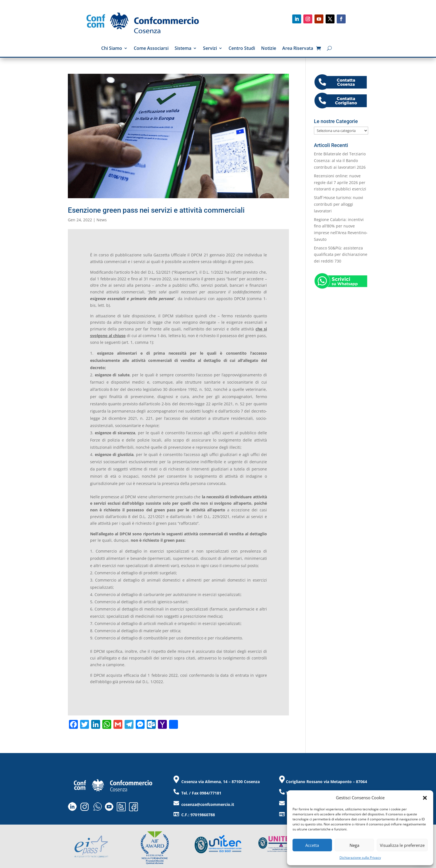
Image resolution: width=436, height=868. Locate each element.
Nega (354, 845)
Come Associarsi (151, 49)
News (102, 220)
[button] (425, 798)
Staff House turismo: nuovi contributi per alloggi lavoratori (339, 204)
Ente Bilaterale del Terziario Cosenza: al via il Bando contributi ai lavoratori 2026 (340, 160)
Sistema (183, 49)
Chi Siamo (112, 49)
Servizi (210, 49)
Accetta (312, 845)
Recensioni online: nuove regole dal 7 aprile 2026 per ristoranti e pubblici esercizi (340, 182)
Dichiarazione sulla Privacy (360, 858)
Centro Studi (242, 49)
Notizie (269, 49)
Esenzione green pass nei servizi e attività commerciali (156, 210)
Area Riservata (298, 49)
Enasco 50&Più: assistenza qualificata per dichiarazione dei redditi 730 (341, 255)
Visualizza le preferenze (402, 845)
